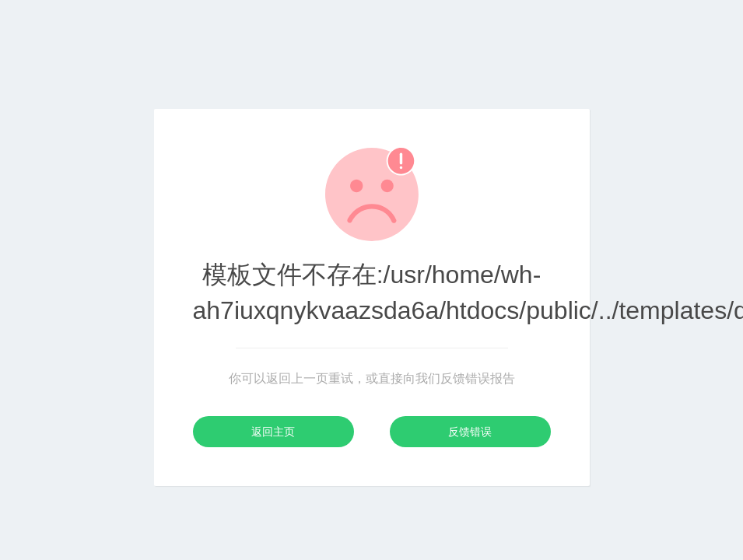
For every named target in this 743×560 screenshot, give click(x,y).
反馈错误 (470, 432)
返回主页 (273, 432)
